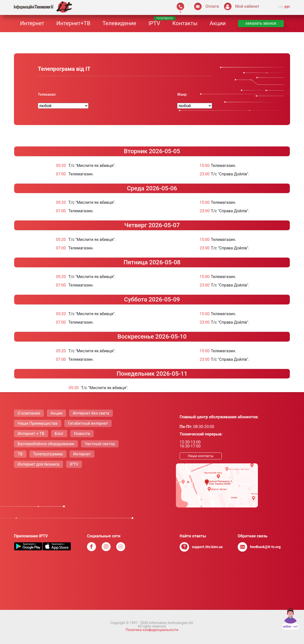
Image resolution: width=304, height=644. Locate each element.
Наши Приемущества (38, 423)
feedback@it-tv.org (265, 547)
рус (287, 6)
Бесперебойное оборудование (46, 444)
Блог (59, 434)
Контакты (185, 23)
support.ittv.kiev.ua (207, 547)
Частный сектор (100, 444)
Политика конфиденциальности (152, 630)
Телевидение (119, 23)
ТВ (20, 454)
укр (281, 6)
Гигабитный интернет (88, 423)
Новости (82, 434)
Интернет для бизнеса (38, 464)
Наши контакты (201, 456)
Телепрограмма (48, 454)
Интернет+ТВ (73, 23)
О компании (29, 413)
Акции (218, 23)
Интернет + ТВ (31, 434)
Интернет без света (91, 413)
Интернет (32, 23)
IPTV (154, 23)
